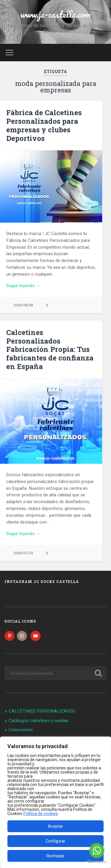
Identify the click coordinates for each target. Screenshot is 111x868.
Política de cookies (41, 814)
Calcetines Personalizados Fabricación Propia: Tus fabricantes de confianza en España (50, 349)
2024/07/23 (23, 553)
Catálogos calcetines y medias (38, 721)
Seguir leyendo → (23, 286)
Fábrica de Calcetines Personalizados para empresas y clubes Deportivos (44, 125)
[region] (55, 802)
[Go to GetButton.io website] (97, 862)
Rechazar (55, 856)
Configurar (55, 841)
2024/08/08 (23, 305)
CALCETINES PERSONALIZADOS (42, 712)
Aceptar (55, 826)
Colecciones (21, 731)
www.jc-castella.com (55, 14)
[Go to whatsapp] (97, 851)
